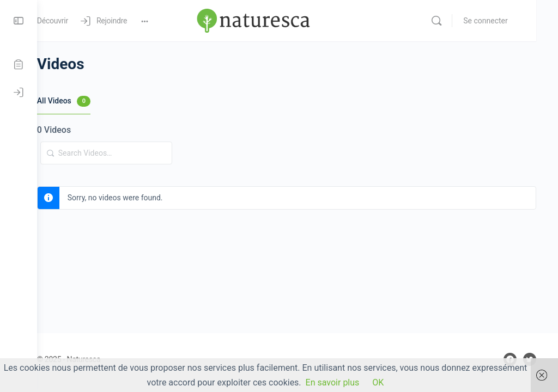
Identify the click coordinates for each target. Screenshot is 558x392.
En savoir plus (333, 382)
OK (378, 382)
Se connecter (508, 21)
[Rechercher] (459, 21)
